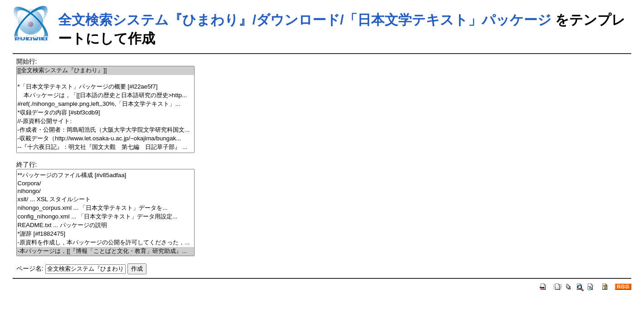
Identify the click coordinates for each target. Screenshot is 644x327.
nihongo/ (106, 191)
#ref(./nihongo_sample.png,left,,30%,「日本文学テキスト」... (106, 104)
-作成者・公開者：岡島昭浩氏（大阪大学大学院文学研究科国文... (106, 130)
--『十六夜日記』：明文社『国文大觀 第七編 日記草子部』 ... (106, 147)
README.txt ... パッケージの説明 (106, 225)
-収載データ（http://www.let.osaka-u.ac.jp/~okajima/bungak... (106, 139)
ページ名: (30, 268)
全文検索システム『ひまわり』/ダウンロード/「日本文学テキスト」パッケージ (305, 20)
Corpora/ (106, 184)
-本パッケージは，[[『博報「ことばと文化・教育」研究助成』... (106, 251)
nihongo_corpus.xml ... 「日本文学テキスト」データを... (106, 208)
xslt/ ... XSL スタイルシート (106, 200)
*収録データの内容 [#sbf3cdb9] (106, 113)
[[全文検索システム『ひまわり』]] (106, 71)
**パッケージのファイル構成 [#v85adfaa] (106, 176)
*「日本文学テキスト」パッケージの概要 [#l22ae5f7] (106, 87)
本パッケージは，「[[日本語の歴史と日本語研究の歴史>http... (106, 96)
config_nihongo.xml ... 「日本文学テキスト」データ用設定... (106, 217)
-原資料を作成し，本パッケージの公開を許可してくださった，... (106, 243)
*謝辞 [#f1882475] (106, 234)
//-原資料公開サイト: (106, 121)
